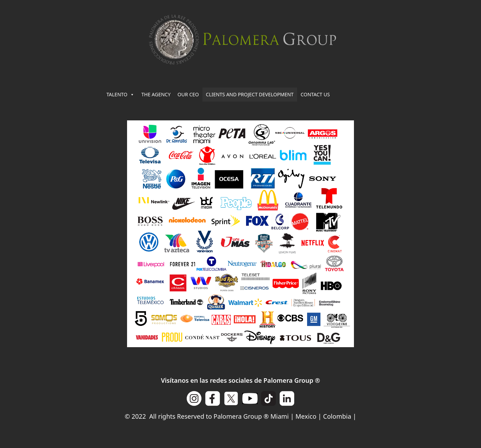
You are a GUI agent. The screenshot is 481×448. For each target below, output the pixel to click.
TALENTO (120, 95)
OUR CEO (188, 94)
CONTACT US (315, 94)
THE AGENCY (156, 94)
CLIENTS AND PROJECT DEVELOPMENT (250, 94)
